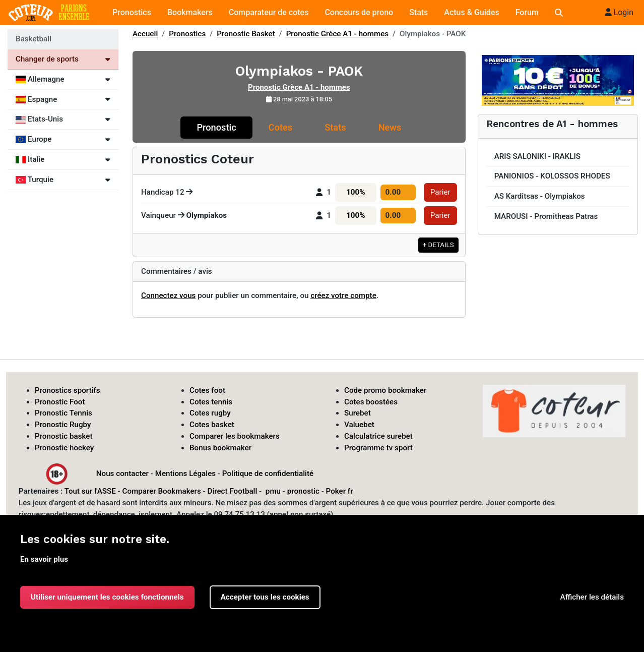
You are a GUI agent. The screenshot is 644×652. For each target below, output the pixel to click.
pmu (273, 491)
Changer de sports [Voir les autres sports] (63, 59)
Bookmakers (190, 12)
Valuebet (359, 425)
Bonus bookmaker (220, 448)
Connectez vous (168, 295)
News (390, 127)
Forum (527, 12)
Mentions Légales (185, 473)
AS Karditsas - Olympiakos (540, 196)
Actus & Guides (471, 12)
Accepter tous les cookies (265, 597)
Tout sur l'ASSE (90, 491)
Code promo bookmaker (385, 390)
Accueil (145, 34)
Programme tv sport (378, 448)
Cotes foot (207, 390)
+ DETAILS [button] (438, 245)
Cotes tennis (211, 402)
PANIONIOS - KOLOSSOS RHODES (552, 176)
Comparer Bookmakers (162, 491)
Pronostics (132, 12)
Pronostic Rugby (63, 425)
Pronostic (216, 127)
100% (356, 192)
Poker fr (340, 491)
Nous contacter (122, 473)
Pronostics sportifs (68, 390)
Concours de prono (359, 12)
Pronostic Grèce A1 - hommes (337, 34)
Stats (418, 12)
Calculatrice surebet (378, 436)
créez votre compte (343, 295)
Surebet (358, 413)
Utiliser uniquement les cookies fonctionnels (107, 597)
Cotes (280, 127)
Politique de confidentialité (268, 473)
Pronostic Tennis (63, 413)
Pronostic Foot (60, 402)
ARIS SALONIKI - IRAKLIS (537, 156)
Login (619, 12)
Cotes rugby (210, 413)
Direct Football (232, 491)
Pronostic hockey (64, 448)
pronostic (303, 491)
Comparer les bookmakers (235, 436)
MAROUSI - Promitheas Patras (546, 216)
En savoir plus (44, 559)
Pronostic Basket (246, 34)
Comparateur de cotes (269, 12)
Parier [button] (440, 192)
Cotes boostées (371, 402)
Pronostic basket (64, 436)
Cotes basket (212, 425)
